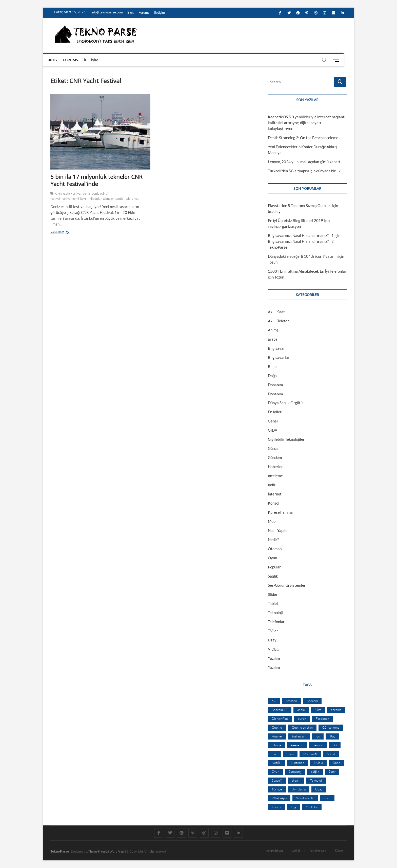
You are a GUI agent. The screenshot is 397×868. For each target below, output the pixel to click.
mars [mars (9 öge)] (290, 754)
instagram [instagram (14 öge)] (299, 736)
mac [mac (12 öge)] (274, 754)
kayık (84, 199)
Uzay (272, 640)
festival (66, 199)
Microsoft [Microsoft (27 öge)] (310, 754)
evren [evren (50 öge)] (302, 718)
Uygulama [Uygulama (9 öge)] (299, 789)
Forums (144, 12)
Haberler (275, 467)
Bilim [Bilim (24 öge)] (318, 710)
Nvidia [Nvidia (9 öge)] (318, 763)
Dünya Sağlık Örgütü (285, 403)
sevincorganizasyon (284, 226)
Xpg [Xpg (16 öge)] (293, 807)
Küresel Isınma (280, 512)
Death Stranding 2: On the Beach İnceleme (303, 138)
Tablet (273, 603)
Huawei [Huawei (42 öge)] (277, 736)
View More (58, 232)
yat (137, 199)
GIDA (273, 430)
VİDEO (274, 649)
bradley (274, 211)
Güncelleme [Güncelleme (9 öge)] (331, 727)
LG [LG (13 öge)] (335, 745)
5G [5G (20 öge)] (274, 701)
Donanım (275, 385)
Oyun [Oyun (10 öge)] (275, 771)
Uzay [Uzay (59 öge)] (319, 789)
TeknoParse (60, 851)
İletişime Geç (318, 851)
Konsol (274, 503)
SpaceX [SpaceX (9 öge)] (277, 780)
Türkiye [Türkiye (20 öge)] (277, 789)
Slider (273, 594)
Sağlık (273, 576)
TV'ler (273, 631)
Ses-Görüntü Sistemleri (287, 585)
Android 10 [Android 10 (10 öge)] (280, 710)
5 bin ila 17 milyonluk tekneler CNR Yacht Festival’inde (96, 180)
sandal (120, 199)
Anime (273, 330)
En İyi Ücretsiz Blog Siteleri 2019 (295, 220)
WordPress (117, 851)
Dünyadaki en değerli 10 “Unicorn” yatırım (303, 256)
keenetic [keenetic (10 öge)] (297, 745)
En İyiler (275, 412)
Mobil (273, 521)
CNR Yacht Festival (68, 193)
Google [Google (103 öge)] (277, 727)
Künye (339, 850)
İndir (272, 485)
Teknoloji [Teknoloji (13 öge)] (316, 780)
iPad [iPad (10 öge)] (332, 736)
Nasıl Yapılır (278, 530)
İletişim (160, 12)
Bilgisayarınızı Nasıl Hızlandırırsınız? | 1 (301, 235)
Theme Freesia (98, 851)
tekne (129, 199)
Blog (131, 12)
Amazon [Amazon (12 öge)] (291, 701)
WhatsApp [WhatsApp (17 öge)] (279, 798)
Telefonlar (276, 622)
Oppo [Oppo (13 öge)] (336, 763)
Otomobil (276, 549)
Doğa (272, 376)
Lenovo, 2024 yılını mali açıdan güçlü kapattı (305, 162)
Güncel (274, 448)
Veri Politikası (274, 851)
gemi (76, 199)
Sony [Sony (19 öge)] (332, 771)
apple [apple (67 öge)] (301, 710)
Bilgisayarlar (279, 357)
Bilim (272, 366)
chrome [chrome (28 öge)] (336, 710)
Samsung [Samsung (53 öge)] (295, 771)
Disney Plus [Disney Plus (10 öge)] (280, 718)
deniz (86, 193)
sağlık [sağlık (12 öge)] (315, 771)
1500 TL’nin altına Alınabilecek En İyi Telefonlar (307, 271)
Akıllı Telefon (279, 321)
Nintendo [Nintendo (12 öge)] (298, 763)
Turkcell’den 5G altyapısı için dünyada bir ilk (304, 171)
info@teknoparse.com (107, 12)
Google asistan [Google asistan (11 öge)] (302, 727)
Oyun (272, 558)
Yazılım (274, 658)
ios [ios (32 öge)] (318, 736)
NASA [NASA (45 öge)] (331, 754)
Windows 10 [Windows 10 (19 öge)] (305, 798)
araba (273, 339)
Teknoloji (275, 613)
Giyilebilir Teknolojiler (286, 439)
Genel (273, 421)
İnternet (275, 494)
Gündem (275, 457)
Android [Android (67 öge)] (312, 701)
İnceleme (275, 476)
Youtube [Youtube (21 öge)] (312, 807)
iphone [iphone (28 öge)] (276, 745)
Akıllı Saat (276, 312)
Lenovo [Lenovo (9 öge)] (318, 745)
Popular (274, 567)
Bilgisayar (276, 348)
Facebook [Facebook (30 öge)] (322, 718)
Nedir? (273, 540)
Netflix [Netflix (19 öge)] (276, 763)
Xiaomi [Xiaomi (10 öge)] (276, 807)
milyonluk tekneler (101, 199)
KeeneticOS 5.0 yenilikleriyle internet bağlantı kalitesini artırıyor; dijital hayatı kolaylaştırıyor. (307, 123)
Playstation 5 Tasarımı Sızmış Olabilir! (300, 206)
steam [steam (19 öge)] (296, 780)
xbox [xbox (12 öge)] (327, 798)
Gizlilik (296, 851)
